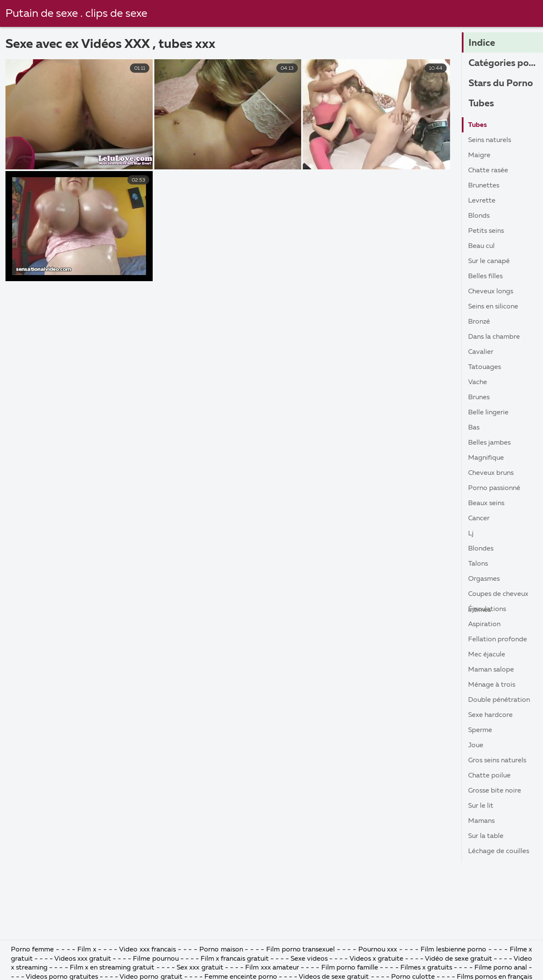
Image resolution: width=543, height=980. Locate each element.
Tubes (481, 104)
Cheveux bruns (491, 473)
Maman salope (491, 670)
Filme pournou (156, 959)
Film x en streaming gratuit (112, 968)
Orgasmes (484, 579)
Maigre (479, 155)
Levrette (482, 201)
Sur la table (486, 836)
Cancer (479, 519)
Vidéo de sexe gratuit (458, 959)
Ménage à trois (492, 685)
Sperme (480, 730)
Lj (471, 534)
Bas (474, 428)
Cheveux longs (491, 292)
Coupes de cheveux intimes (498, 596)
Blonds (479, 216)
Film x (87, 950)
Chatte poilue (489, 776)
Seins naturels (490, 140)
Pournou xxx (379, 950)
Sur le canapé (489, 261)
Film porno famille (350, 968)
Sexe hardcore (490, 715)
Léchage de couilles (499, 851)
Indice (482, 43)
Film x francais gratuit (235, 959)
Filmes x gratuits (426, 968)
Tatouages (485, 367)
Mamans (481, 821)
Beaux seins (486, 503)
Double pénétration (499, 700)
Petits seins (486, 231)
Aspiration (484, 624)
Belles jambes (489, 443)
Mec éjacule (487, 655)
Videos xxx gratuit (83, 959)
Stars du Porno (501, 84)
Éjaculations (487, 609)
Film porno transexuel (302, 950)
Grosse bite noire (495, 791)
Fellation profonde (498, 640)
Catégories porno (506, 63)
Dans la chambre (494, 337)
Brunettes (484, 186)
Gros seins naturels (497, 761)
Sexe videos (309, 959)
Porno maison (221, 950)
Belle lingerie (488, 413)
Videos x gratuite (376, 959)
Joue (476, 746)
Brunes (479, 398)
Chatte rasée (488, 171)
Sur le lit (481, 806)
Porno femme (33, 950)
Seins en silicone (493, 307)
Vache (478, 382)
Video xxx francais (147, 950)
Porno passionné (494, 488)
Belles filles (485, 277)
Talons (478, 564)
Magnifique (486, 458)
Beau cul (481, 246)
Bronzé (479, 322)
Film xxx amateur (272, 968)
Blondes (481, 549)
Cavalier (481, 352)
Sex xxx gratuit (200, 968)
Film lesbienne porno (453, 950)
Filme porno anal (501, 968)
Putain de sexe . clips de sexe (76, 14)
